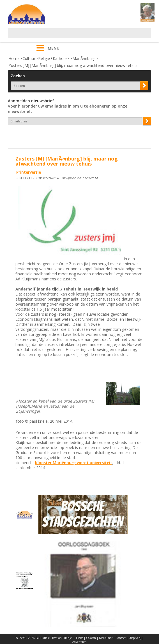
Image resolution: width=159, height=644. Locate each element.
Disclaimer (106, 638)
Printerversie (29, 172)
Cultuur (29, 58)
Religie (44, 58)
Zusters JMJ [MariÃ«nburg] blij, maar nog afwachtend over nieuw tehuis (73, 65)
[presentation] (41, 135)
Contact (121, 638)
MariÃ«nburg (84, 58)
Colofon (91, 638)
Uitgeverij (135, 638)
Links (79, 638)
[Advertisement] (73, 37)
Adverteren (79, 642)
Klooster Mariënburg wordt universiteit (74, 463)
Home (14, 58)
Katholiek (61, 58)
